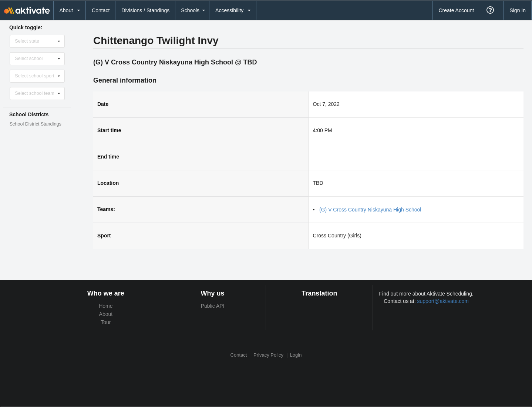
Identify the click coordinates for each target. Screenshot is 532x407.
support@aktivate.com (443, 301)
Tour (106, 322)
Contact (101, 10)
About (106, 314)
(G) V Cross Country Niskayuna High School (370, 210)
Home (106, 306)
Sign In (518, 10)
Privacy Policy (268, 355)
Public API (213, 306)
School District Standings (36, 124)
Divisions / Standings (145, 10)
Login (296, 355)
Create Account (456, 10)
